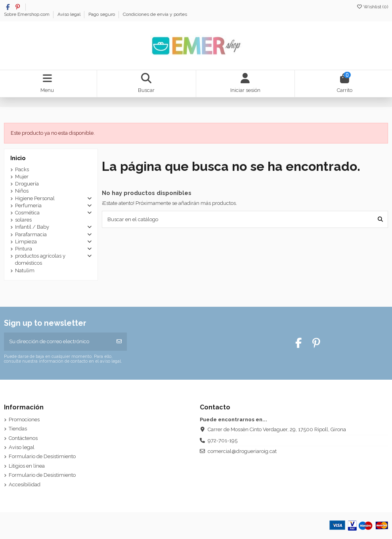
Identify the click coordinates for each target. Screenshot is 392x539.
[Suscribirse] (119, 342)
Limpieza (26, 242)
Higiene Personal (35, 198)
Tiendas (18, 429)
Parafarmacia (31, 234)
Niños (22, 191)
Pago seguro (102, 14)
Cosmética (27, 213)
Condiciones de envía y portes (155, 14)
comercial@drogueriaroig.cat (242, 451)
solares (23, 220)
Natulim (25, 270)
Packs (22, 169)
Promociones (24, 420)
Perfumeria (28, 205)
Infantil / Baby (32, 227)
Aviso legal (70, 14)
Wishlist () (372, 7)
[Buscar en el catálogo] (380, 219)
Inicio (18, 158)
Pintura (24, 249)
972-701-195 (223, 441)
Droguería (27, 184)
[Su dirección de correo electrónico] (58, 342)
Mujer (22, 177)
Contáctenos (23, 438)
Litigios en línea (27, 466)
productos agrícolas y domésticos (40, 259)
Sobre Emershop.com (27, 14)
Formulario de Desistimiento (42, 456)
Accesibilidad (25, 485)
